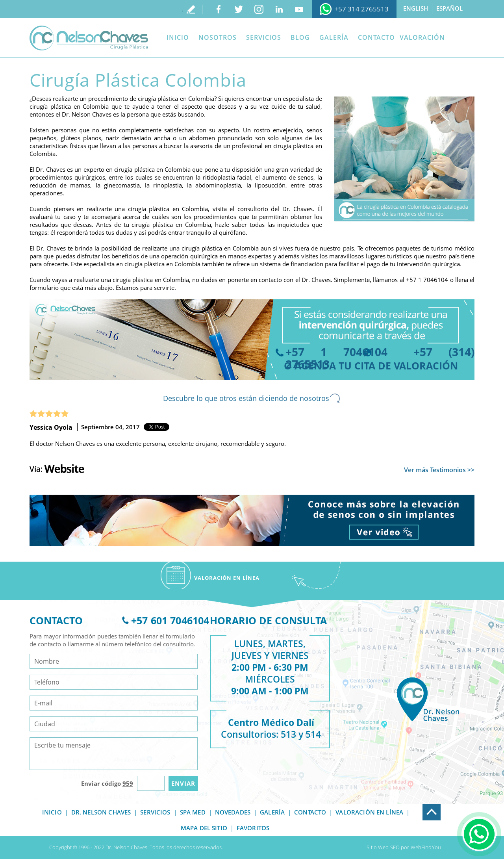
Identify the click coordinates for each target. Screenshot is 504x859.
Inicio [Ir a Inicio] (178, 37)
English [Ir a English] (416, 8)
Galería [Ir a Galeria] (334, 37)
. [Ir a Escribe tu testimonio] (183, 9)
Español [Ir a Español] (449, 8)
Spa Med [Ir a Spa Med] (193, 812)
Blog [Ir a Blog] (300, 37)
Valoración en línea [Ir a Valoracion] (369, 812)
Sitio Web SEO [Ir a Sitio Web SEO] (383, 847)
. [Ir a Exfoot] (423, 808)
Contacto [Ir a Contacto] (376, 37)
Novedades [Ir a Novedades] (233, 812)
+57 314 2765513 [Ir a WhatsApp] (361, 9)
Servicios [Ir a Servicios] (264, 37)
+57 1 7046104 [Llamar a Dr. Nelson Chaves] (427, 280)
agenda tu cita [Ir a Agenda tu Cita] (335, 365)
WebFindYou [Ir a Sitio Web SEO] (426, 847)
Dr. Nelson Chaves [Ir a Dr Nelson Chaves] (101, 812)
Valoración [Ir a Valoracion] (422, 37)
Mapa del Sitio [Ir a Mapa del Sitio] (204, 828)
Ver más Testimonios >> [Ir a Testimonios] (439, 470)
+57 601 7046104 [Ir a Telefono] (170, 620)
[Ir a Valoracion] (227, 575)
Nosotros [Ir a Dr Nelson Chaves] (218, 37)
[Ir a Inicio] (89, 38)
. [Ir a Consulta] (463, 821)
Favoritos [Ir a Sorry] (253, 828)
